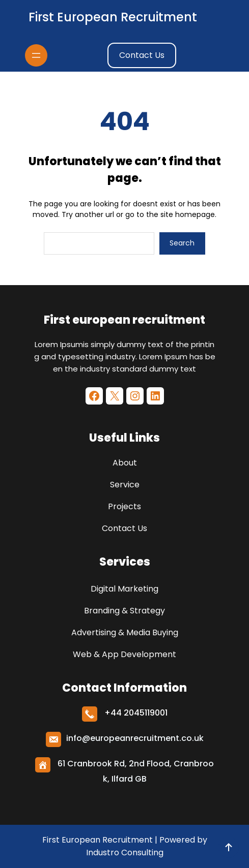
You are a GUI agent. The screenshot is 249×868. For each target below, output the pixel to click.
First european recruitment (113, 17)
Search (182, 243)
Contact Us (142, 55)
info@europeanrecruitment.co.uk (135, 738)
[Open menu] (36, 55)
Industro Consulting (125, 852)
